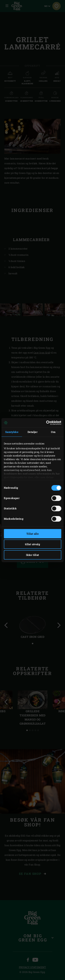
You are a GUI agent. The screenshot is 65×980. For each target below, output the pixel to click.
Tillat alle (32, 534)
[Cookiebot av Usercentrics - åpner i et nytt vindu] (46, 423)
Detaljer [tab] (32, 432)
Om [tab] (53, 432)
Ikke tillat (32, 555)
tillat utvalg (32, 544)
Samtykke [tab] (12, 432)
